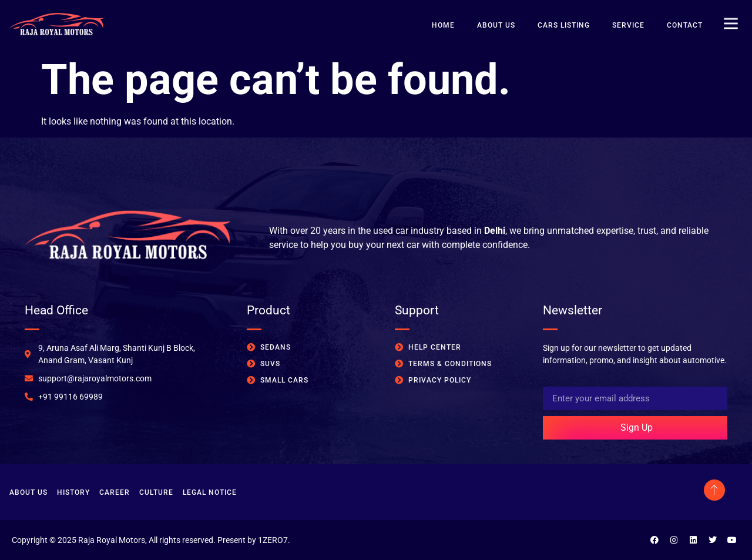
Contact (685, 25)
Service (628, 25)
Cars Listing (564, 25)
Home (443, 25)
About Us (496, 25)
